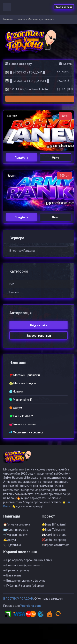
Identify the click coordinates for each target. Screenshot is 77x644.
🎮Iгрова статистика (56, 547)
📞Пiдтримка (12, 547)
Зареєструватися (39, 336)
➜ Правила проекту (16, 572)
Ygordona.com (31, 608)
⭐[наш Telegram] (54, 532)
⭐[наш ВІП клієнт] (54, 527)
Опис (55, 158)
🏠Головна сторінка (17, 527)
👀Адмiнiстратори (54, 537)
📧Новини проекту (16, 532)
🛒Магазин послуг (16, 537)
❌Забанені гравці (54, 542)
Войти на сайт (64, 7)
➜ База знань (12, 577)
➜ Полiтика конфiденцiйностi (23, 567)
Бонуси (14, 292)
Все (12, 284)
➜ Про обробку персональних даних (28, 562)
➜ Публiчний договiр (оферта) (24, 588)
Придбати (22, 158)
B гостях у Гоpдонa (22, 251)
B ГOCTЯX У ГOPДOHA (18, 601)
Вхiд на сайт (39, 325)
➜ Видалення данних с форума (24, 583)
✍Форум (10, 542)
